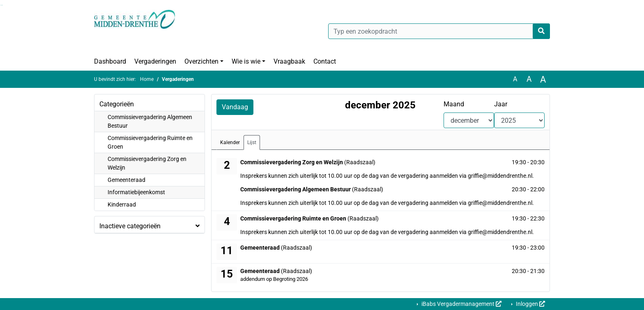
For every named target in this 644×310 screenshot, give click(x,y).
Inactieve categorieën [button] (130, 226)
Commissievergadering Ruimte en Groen (150, 142)
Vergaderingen (155, 61)
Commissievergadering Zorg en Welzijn (147, 163)
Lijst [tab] (252, 142)
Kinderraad (122, 204)
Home (147, 79)
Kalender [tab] (230, 142)
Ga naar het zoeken (1, 5)
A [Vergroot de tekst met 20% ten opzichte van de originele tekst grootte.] (529, 79)
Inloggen (530, 304)
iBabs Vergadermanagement (461, 304)
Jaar (501, 104)
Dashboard (110, 61)
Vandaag (235, 107)
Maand (454, 104)
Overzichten (201, 61)
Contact (325, 61)
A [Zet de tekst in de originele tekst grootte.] (515, 79)
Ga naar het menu (2, 5)
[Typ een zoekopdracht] (439, 31)
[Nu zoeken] (541, 31)
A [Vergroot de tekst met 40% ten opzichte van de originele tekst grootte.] (543, 79)
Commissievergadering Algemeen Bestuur (150, 121)
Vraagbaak (289, 61)
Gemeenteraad (126, 180)
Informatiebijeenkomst (136, 192)
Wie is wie (246, 61)
